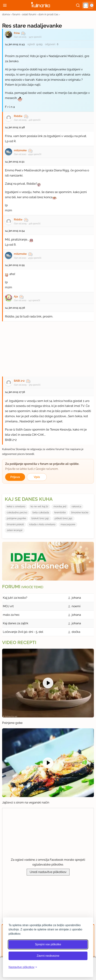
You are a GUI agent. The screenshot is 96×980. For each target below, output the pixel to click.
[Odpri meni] (5, 5)
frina (17, 33)
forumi (16, 14)
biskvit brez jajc (40, 518)
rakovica (76, 506)
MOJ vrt (8, 606)
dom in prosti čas (48, 14)
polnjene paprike (16, 518)
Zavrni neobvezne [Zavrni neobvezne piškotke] (48, 956)
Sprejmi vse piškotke (48, 944)
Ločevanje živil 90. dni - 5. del (23, 632)
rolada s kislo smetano (42, 524)
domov (6, 14)
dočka (76, 632)
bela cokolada (41, 512)
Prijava (15, 477)
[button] (88, 5)
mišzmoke (20, 150)
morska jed (60, 506)
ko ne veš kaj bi (39, 506)
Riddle (18, 116)
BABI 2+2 (19, 381)
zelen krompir (15, 530)
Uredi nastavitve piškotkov (48, 872)
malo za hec (11, 615)
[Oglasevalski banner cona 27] (48, 347)
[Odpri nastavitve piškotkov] (23, 967)
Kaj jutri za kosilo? (15, 598)
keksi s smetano (16, 506)
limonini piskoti (15, 524)
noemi (76, 606)
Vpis (37, 477)
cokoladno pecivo (17, 512)
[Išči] (78, 5)
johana (76, 598)
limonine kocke (80, 512)
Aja (16, 297)
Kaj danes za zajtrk (16, 623)
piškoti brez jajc (64, 518)
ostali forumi (29, 14)
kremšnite (60, 512)
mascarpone (68, 524)
